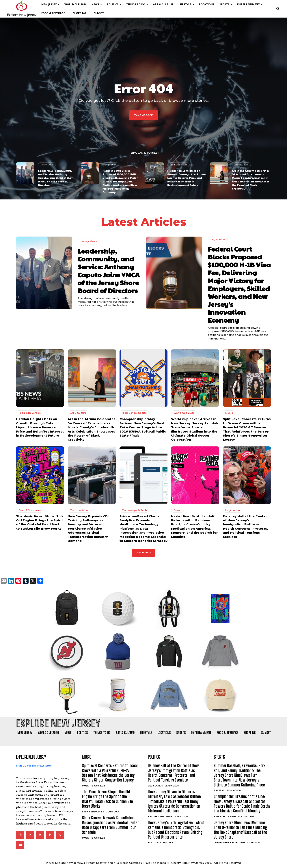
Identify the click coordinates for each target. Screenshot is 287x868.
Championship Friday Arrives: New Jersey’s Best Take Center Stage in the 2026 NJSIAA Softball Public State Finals (143, 428)
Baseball (220, 791)
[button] (278, 9)
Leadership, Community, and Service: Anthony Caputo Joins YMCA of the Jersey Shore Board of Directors (55, 178)
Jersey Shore (47, 165)
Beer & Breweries (30, 510)
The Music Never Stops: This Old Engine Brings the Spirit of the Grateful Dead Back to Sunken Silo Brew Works (107, 799)
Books (178, 510)
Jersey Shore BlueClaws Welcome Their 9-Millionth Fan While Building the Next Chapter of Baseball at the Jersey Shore (240, 830)
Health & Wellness (160, 817)
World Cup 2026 (184, 413)
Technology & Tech (134, 510)
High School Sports (134, 413)
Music (229, 413)
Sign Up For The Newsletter (34, 766)
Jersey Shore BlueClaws (230, 843)
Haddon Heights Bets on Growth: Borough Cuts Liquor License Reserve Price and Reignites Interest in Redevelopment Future (187, 178)
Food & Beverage (178, 165)
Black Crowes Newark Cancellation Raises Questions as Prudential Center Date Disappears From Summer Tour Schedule (110, 825)
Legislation (111, 165)
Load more (143, 553)
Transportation (80, 510)
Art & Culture (241, 165)
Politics (153, 843)
